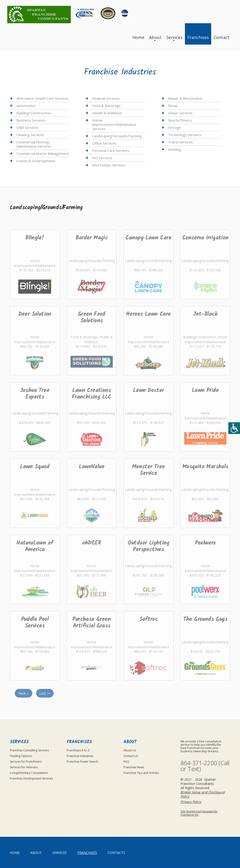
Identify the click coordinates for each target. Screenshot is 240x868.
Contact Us (131, 756)
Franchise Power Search (82, 762)
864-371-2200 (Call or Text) (205, 766)
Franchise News (134, 767)
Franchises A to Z (78, 750)
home (15, 853)
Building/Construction (34, 113)
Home (138, 37)
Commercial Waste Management (43, 154)
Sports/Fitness (180, 120)
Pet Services (102, 158)
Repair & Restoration (185, 98)
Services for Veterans (24, 767)
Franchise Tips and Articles (141, 773)
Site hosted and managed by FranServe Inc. (199, 813)
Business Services (31, 120)
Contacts (116, 853)
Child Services (27, 127)
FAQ (126, 762)
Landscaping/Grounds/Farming (117, 136)
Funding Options (21, 756)
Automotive (26, 106)
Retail (173, 106)
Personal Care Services (111, 150)
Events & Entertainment (36, 161)
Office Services (104, 143)
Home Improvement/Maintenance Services (114, 124)
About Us (130, 750)
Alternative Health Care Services (43, 98)
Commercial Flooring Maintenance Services (34, 144)
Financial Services (106, 98)
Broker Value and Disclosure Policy (203, 794)
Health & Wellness (107, 113)
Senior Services (180, 113)
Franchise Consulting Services (29, 750)
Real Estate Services (109, 165)
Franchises (198, 37)
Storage (174, 127)
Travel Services (180, 142)
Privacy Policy (191, 802)
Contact (221, 37)
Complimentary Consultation (29, 773)
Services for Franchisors (26, 762)
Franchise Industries (80, 756)
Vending (174, 149)
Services (174, 37)
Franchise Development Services (31, 778)
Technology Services (185, 135)
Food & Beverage (106, 106)
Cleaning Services (30, 135)
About (155, 37)
